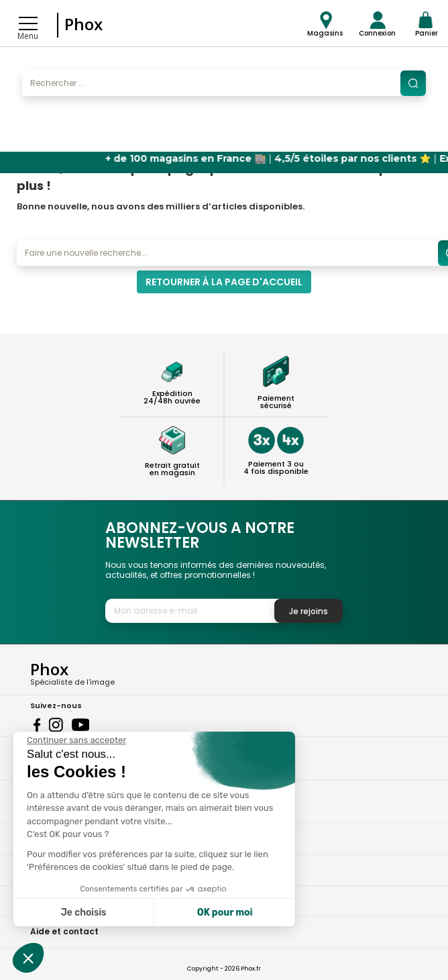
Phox (83, 24)
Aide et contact (64, 931)
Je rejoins (309, 611)
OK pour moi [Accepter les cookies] (225, 913)
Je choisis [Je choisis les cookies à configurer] (84, 913)
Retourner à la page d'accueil (224, 282)
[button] (28, 958)
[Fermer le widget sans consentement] (76, 740)
